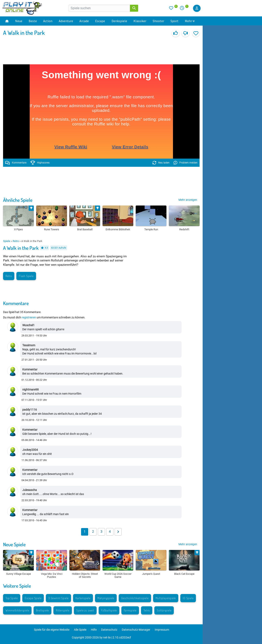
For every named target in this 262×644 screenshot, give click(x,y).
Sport (174, 21)
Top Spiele (12, 598)
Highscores (40, 163)
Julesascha (30, 490)
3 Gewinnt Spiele (58, 598)
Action (48, 21)
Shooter (158, 21)
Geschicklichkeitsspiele (135, 598)
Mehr (190, 21)
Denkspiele (119, 21)
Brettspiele (42, 610)
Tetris (147, 610)
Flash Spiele (26, 276)
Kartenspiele (83, 598)
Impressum (162, 630)
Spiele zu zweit (85, 610)
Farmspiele (130, 610)
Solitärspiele (164, 610)
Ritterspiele (63, 610)
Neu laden (161, 163)
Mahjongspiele (106, 598)
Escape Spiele (33, 598)
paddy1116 (30, 410)
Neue (19, 21)
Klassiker (140, 21)
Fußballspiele (109, 610)
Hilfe (94, 630)
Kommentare (16, 163)
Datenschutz (109, 630)
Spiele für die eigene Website (52, 630)
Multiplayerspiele (166, 598)
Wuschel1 (28, 325)
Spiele (7, 241)
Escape (100, 21)
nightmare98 (30, 390)
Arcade (84, 21)
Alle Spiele (80, 630)
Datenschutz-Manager (136, 630)
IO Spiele (188, 598)
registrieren (29, 317)
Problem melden (186, 163)
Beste (33, 21)
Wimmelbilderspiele (17, 610)
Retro (16, 241)
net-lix (107, 637)
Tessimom (29, 345)
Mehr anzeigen (188, 200)
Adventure (66, 21)
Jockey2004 (30, 450)
